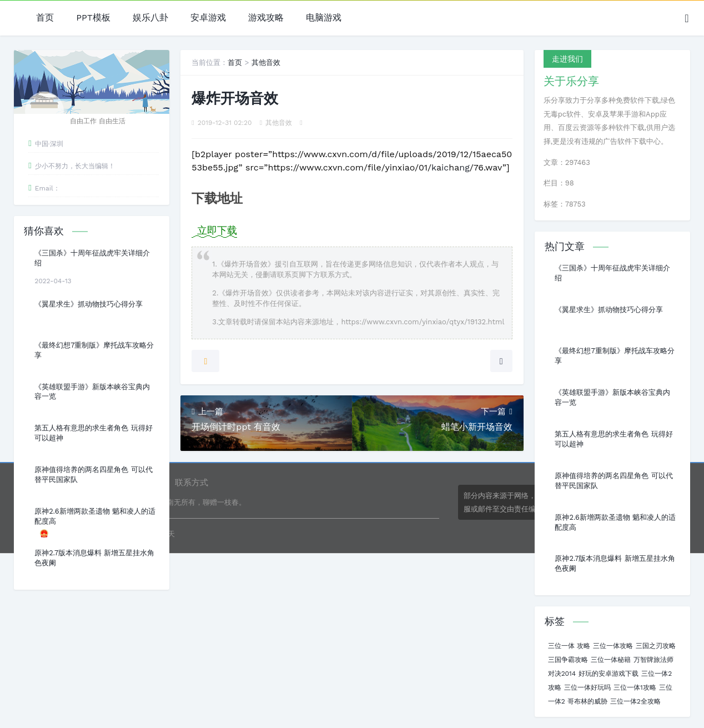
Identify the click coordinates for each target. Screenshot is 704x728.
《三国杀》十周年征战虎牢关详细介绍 (92, 258)
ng (464, 167)
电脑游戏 (324, 18)
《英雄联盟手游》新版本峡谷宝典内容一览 (92, 392)
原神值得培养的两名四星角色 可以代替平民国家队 (93, 475)
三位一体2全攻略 (635, 701)
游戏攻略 (266, 18)
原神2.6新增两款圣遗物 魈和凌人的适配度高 (95, 516)
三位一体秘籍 (611, 660)
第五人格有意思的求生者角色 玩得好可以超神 (93, 433)
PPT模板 (93, 18)
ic (445, 167)
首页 (45, 18)
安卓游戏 (208, 18)
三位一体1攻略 (635, 687)
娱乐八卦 (150, 18)
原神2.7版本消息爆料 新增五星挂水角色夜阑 (94, 558)
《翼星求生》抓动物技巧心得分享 (89, 304)
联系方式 (192, 483)
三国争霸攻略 (568, 660)
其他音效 (266, 62)
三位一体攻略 (613, 646)
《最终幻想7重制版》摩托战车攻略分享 (94, 350)
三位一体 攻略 (569, 646)
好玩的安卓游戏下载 (609, 674)
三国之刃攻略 (656, 646)
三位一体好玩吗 (587, 687)
